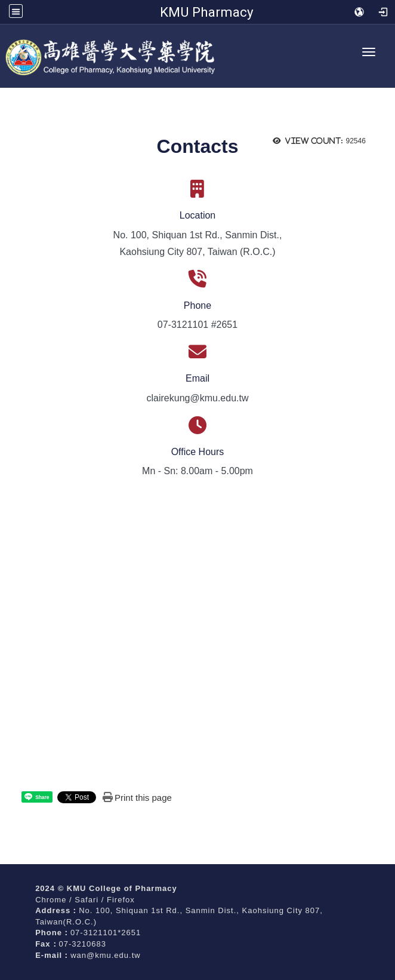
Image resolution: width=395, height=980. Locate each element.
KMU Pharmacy (207, 12)
